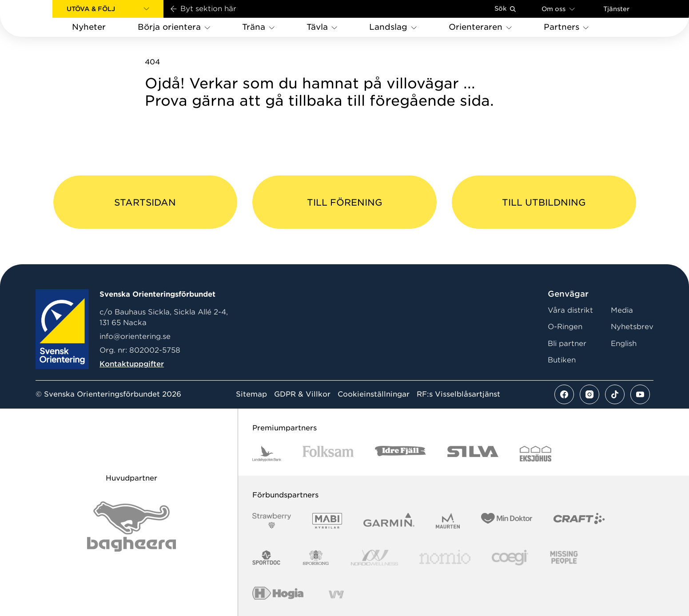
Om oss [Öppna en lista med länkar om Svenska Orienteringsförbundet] (558, 9)
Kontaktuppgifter (132, 364)
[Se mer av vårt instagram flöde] (589, 394)
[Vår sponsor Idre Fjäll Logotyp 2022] (400, 454)
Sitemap (251, 394)
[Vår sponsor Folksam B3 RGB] (328, 454)
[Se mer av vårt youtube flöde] (640, 394)
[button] (108, 9)
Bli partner (567, 344)
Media (622, 310)
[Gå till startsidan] (40, 18)
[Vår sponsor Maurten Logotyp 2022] (448, 521)
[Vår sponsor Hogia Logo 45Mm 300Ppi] (278, 594)
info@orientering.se (135, 336)
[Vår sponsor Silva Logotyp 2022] (473, 454)
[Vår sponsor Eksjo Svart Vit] (536, 454)
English (624, 344)
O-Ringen (565, 327)
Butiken (562, 360)
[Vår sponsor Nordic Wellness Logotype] (374, 558)
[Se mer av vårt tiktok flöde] (615, 394)
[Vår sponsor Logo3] (510, 558)
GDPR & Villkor (302, 394)
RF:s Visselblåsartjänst (458, 394)
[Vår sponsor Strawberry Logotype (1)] (272, 521)
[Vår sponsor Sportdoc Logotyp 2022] (267, 558)
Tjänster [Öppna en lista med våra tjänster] (616, 9)
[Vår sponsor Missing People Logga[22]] (564, 558)
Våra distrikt (570, 310)
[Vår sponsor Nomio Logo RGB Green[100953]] (445, 558)
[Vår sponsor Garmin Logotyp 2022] (389, 521)
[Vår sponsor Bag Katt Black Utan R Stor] (131, 527)
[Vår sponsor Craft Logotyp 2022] (579, 521)
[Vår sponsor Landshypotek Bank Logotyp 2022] (267, 454)
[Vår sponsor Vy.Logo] (336, 594)
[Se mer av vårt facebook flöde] (564, 394)
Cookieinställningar (374, 394)
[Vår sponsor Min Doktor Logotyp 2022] (507, 521)
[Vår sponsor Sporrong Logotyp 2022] (316, 558)
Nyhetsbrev (632, 327)
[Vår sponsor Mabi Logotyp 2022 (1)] (327, 521)
